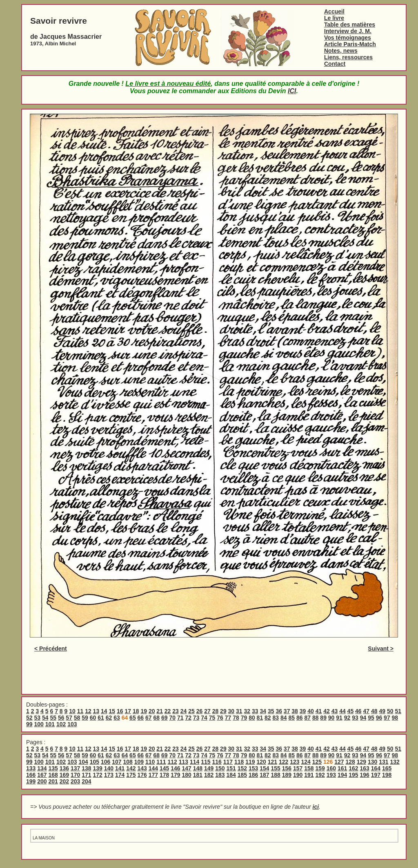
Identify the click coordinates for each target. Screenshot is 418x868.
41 (319, 711)
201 (53, 781)
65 (133, 718)
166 (31, 775)
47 (367, 711)
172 (98, 775)
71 (180, 718)
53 (37, 718)
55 (53, 718)
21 (160, 711)
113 (183, 762)
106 (106, 762)
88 (316, 718)
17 (128, 711)
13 (96, 711)
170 (75, 775)
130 (372, 762)
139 (98, 768)
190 (298, 775)
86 (300, 718)
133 (31, 768)
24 (184, 711)
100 (39, 724)
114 (195, 762)
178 (164, 775)
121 (272, 762)
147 (187, 768)
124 (306, 762)
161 (342, 768)
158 (309, 768)
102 (61, 724)
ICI (292, 91)
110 (150, 762)
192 (320, 775)
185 (242, 775)
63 (117, 718)
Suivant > (381, 649)
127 (339, 762)
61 (101, 718)
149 (209, 768)
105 (94, 762)
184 (231, 775)
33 (255, 711)
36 (279, 711)
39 (303, 711)
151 (231, 768)
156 (287, 768)
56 (61, 718)
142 (131, 768)
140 (109, 768)
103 (72, 724)
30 (231, 711)
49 (382, 711)
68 (157, 718)
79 (244, 718)
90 (331, 718)
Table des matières (350, 25)
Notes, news (341, 51)
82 (268, 718)
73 (196, 718)
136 (64, 768)
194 (342, 775)
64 (125, 755)
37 (287, 711)
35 (271, 711)
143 (142, 768)
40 (311, 711)
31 (239, 711)
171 (86, 775)
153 (253, 768)
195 (353, 775)
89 (323, 718)
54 (45, 718)
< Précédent (51, 649)
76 (220, 718)
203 (75, 781)
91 (339, 718)
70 (172, 718)
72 (188, 718)
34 (263, 711)
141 (120, 768)
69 (165, 718)
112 (172, 762)
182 (209, 775)
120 (261, 762)
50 (390, 711)
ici (316, 807)
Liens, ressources (348, 57)
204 (86, 781)
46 (358, 711)
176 (142, 775)
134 (42, 768)
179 (175, 775)
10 (72, 711)
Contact (335, 64)
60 (93, 718)
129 (361, 762)
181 (198, 775)
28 (216, 711)
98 (395, 718)
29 (223, 711)
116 (217, 762)
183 (220, 775)
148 (198, 768)
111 (161, 762)
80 (252, 718)
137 (75, 768)
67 (149, 718)
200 (42, 781)
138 (86, 768)
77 (228, 718)
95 (371, 718)
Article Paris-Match (350, 44)
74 (204, 718)
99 (29, 724)
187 (264, 775)
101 (50, 724)
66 (141, 718)
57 (69, 718)
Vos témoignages (348, 38)
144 (153, 768)
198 (387, 775)
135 (53, 768)
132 (395, 762)
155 (276, 768)
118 (239, 762)
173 (109, 775)
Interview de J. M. (348, 31)
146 (175, 768)
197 (376, 775)
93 (355, 718)
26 (200, 711)
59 (85, 718)
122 (283, 762)
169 (64, 775)
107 (117, 762)
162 (353, 768)
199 (31, 781)
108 (128, 762)
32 (247, 711)
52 (29, 718)
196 (365, 775)
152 (242, 768)
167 (42, 775)
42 (327, 711)
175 (131, 775)
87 (307, 718)
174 (120, 775)
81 (260, 718)
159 (320, 768)
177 (153, 775)
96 (379, 718)
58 (77, 718)
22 (168, 711)
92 (347, 718)
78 (236, 718)
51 (398, 711)
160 (331, 768)
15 (112, 711)
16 (120, 711)
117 (228, 762)
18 (136, 711)
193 (331, 775)
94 (363, 718)
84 (284, 718)
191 (309, 775)
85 (291, 718)
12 (88, 711)
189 (287, 775)
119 (250, 762)
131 (384, 762)
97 (387, 718)
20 (152, 711)
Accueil (334, 11)
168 (53, 775)
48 (374, 711)
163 (365, 768)
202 (64, 781)
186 (253, 775)
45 (351, 711)
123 (295, 762)
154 (264, 768)
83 (276, 718)
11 (80, 711)
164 (376, 768)
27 (207, 711)
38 (295, 711)
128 (350, 762)
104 (83, 762)
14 (104, 711)
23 (176, 711)
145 (164, 768)
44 (342, 711)
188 (276, 775)
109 (139, 762)
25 (191, 711)
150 (220, 768)
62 (109, 718)
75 (212, 718)
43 (335, 711)
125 (317, 762)
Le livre (334, 18)
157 (298, 768)
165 (387, 768)
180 (187, 775)
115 (206, 762)
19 (144, 711)
